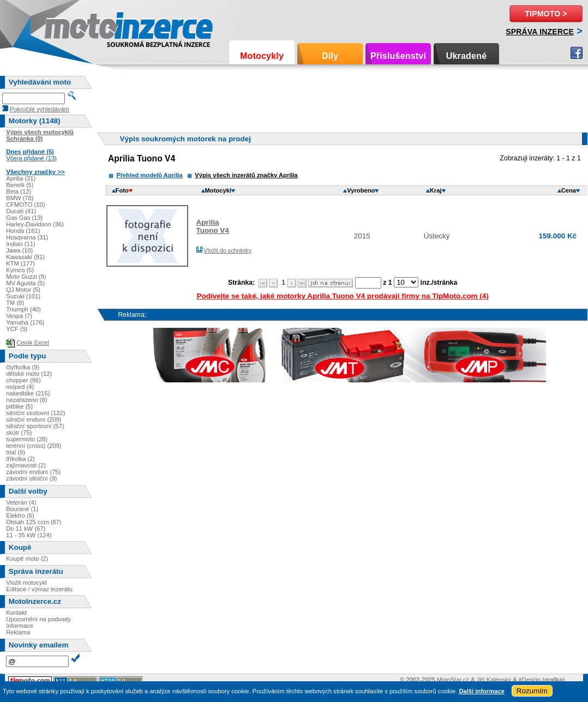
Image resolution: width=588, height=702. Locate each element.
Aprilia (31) (21, 178)
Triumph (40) (23, 309)
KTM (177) (20, 263)
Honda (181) (23, 231)
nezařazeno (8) (26, 400)
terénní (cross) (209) (34, 446)
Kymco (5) (20, 270)
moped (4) (20, 387)
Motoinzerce (68, 27)
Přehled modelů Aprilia (149, 175)
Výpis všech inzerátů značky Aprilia (246, 175)
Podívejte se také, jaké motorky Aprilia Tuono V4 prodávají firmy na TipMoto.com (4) (343, 296)
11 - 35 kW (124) (29, 535)
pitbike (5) (19, 406)
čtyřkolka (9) (23, 367)
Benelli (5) (20, 185)
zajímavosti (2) (26, 465)
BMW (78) (20, 198)
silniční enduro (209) (34, 419)
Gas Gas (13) (24, 218)
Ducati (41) (21, 211)
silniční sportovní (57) (35, 426)
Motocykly (262, 56)
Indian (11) (21, 244)
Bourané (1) (22, 509)
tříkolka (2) (20, 459)
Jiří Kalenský (494, 680)
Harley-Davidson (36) (35, 224)
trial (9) (16, 452)
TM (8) (15, 303)
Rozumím (532, 691)
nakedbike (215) (28, 393)
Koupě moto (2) (27, 559)
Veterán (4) (21, 502)
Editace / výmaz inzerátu (39, 589)
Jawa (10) (19, 250)
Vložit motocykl (26, 583)
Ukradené (467, 56)
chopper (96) (23, 380)
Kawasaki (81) (25, 257)
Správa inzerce (540, 32)
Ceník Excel (33, 343)
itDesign (530, 680)
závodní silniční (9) (31, 478)
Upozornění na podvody (38, 619)
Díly (330, 56)
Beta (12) (19, 191)
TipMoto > (546, 14)
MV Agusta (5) (25, 283)
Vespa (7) (19, 316)
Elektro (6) (20, 515)
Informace (20, 626)
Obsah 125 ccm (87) (34, 522)
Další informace (481, 691)
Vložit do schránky (228, 250)
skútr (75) (19, 433)
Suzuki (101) (23, 296)
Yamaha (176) (25, 322)
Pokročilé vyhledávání (40, 109)
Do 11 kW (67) (26, 529)
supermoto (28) (27, 439)
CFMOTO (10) (25, 205)
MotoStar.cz (453, 680)
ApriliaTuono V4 (213, 226)
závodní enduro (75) (33, 472)
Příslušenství (398, 56)
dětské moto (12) (29, 374)
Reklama (18, 632)
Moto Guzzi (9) (26, 277)
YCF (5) (17, 329)
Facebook (577, 53)
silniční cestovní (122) (35, 413)
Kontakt (16, 613)
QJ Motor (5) (23, 290)
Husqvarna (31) (27, 237)
